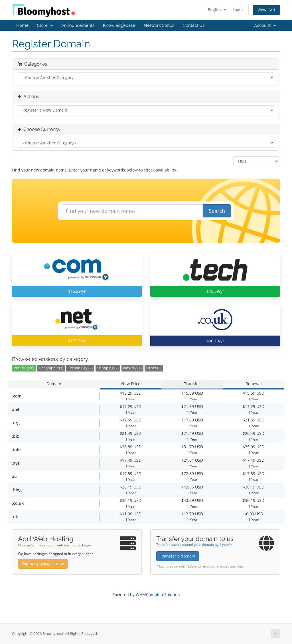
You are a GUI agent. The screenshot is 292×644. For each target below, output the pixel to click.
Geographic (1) (51, 368)
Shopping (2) (108, 368)
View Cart (266, 10)
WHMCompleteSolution (158, 594)
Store (45, 25)
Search (217, 211)
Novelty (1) (132, 368)
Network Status (159, 25)
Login (238, 10)
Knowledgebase (119, 25)
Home (22, 25)
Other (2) (154, 368)
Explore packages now (43, 564)
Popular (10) (24, 368)
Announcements (78, 25)
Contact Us (194, 25)
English (217, 10)
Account (265, 25)
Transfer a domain (178, 556)
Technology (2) (80, 368)
